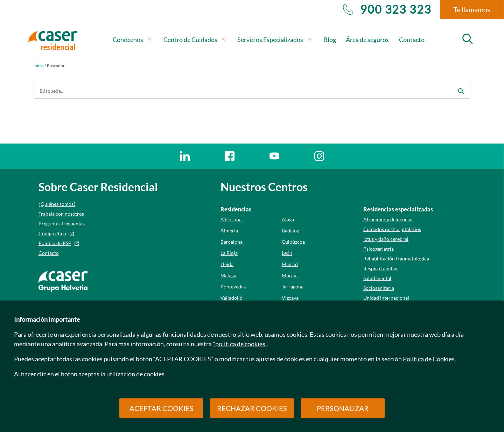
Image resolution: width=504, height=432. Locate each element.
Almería (229, 231)
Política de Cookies (429, 359)
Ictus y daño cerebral (386, 239)
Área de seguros (367, 40)
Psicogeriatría (379, 249)
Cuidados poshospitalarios (392, 229)
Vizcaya (290, 298)
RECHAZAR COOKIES (252, 408)
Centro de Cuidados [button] (195, 40)
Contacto (412, 40)
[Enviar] (461, 91)
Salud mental (377, 278)
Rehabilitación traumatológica (396, 259)
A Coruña (231, 219)
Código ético (52, 233)
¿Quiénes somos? (57, 204)
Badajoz (290, 231)
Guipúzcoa (293, 242)
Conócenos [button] (133, 40)
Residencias (236, 209)
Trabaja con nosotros (61, 214)
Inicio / (40, 66)
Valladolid (232, 298)
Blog (330, 40)
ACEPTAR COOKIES (162, 408)
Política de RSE (55, 243)
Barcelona (232, 242)
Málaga (228, 275)
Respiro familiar (381, 268)
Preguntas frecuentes (62, 224)
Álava (288, 219)
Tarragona (293, 287)
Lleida (227, 264)
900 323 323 (387, 9)
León (287, 253)
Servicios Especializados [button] (275, 40)
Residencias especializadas (398, 209)
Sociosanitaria (379, 288)
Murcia (290, 275)
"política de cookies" (240, 344)
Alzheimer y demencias (388, 219)
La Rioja (229, 253)
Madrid (290, 264)
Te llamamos (472, 9)
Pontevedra (233, 287)
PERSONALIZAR (343, 408)
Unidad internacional (386, 298)
